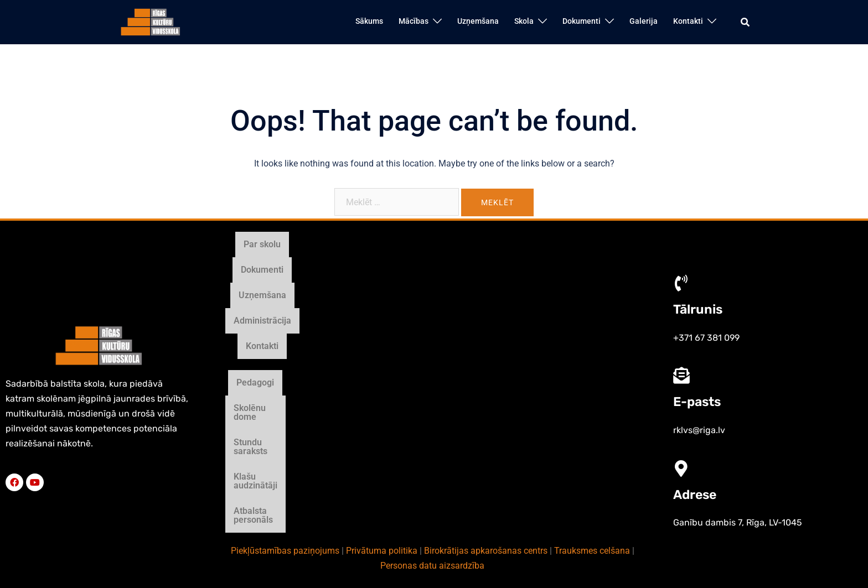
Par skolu (309, 315)
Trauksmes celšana (592, 383)
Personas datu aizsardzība (432, 397)
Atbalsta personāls (579, 352)
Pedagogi (267, 352)
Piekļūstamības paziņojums (285, 383)
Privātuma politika (382, 383)
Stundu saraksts (409, 352)
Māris (530, 516)
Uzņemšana (478, 21)
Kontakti (688, 21)
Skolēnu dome (331, 352)
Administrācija (497, 315)
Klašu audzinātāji (491, 352)
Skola (524, 21)
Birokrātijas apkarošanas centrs (486, 383)
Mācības (414, 21)
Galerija (644, 21)
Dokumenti (582, 21)
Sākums (369, 21)
